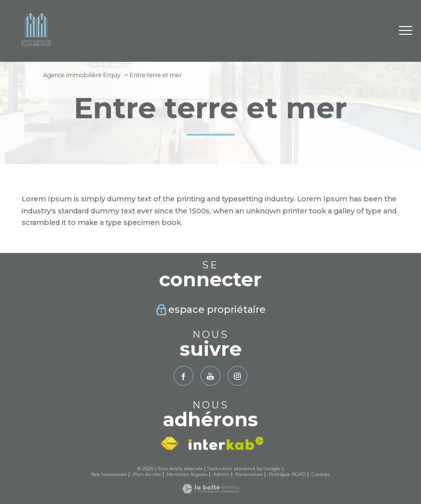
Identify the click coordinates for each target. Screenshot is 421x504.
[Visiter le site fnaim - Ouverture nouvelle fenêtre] (169, 444)
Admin (221, 474)
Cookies (321, 474)
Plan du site (147, 474)
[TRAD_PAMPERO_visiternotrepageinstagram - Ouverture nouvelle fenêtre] (238, 376)
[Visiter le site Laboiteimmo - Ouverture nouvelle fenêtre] (211, 491)
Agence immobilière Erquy (82, 75)
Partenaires (249, 474)
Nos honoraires (109, 474)
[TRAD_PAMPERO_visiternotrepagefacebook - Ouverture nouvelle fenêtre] (183, 376)
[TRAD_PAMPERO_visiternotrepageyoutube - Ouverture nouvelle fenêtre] (210, 376)
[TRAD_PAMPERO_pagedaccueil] (36, 48)
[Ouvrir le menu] (406, 31)
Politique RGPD (287, 474)
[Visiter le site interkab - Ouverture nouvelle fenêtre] (226, 443)
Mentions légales (187, 474)
